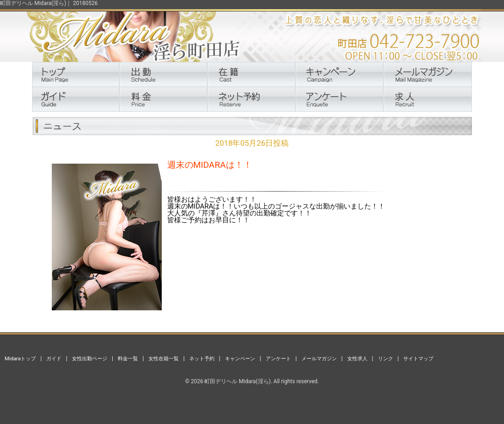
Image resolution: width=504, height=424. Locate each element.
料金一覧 (128, 358)
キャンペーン (240, 358)
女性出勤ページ (90, 358)
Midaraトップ (20, 358)
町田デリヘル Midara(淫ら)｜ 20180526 (49, 3)
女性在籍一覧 (164, 358)
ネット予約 (202, 358)
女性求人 (357, 358)
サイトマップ (418, 358)
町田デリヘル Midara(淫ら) (237, 381)
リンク (386, 358)
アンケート (278, 358)
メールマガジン (319, 358)
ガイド (54, 358)
